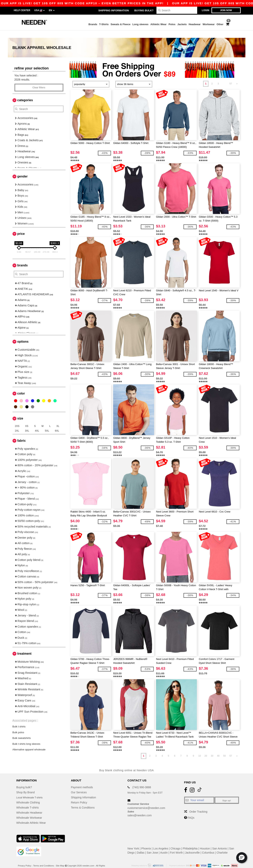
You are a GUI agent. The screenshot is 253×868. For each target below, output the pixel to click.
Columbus (208, 845)
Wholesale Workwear (29, 810)
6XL (57, 423)
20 (206, 748)
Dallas (141, 845)
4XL (37, 423)
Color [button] (21, 386)
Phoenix (146, 841)
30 (212, 748)
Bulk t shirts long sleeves (26, 736)
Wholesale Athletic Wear (31, 815)
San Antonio (220, 841)
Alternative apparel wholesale (29, 742)
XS (27, 418)
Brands (93, 24)
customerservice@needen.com (146, 800)
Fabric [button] (22, 433)
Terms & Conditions (83, 800)
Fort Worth (176, 845)
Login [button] (206, 10)
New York (133, 841)
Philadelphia (190, 841)
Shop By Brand (26, 785)
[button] (242, 858)
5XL (47, 423)
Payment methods (82, 780)
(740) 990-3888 (142, 780)
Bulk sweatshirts (22, 730)
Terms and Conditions (43, 858)
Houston (205, 841)
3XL (27, 423)
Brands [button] (23, 258)
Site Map (60, 858)
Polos (172, 24)
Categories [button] (25, 93)
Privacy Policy (25, 858)
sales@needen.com (140, 808)
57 (231, 76)
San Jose (152, 845)
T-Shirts (104, 24)
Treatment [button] (24, 646)
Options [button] (23, 334)
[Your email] (199, 793)
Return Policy (79, 795)
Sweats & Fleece (121, 24)
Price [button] (21, 226)
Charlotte (222, 845)
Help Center (22, 10)
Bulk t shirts (19, 719)
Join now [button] (226, 10)
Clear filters (39, 80)
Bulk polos (18, 725)
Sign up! (227, 793)
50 (224, 748)
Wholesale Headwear (29, 805)
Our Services (79, 785)
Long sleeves (140, 24)
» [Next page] (237, 76)
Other (220, 24)
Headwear (195, 24)
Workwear (209, 24)
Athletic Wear (158, 24)
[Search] (177, 10)
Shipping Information (114, 10)
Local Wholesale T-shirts (31, 790)
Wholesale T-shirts (28, 800)
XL (58, 418)
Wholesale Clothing (28, 795)
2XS (17, 418)
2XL (17, 423)
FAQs (191, 810)
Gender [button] (23, 169)
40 (218, 748)
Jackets (182, 24)
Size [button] (20, 411)
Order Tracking (198, 804)
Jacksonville (192, 845)
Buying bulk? (144, 10)
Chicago (175, 841)
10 (199, 748)
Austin (164, 845)
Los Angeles (161, 841)
